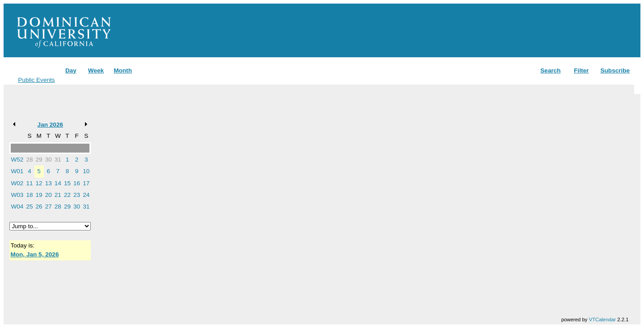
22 (67, 195)
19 (39, 195)
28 (29, 160)
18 (29, 195)
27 (49, 207)
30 (49, 160)
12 (39, 183)
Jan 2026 (50, 125)
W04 (17, 207)
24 (86, 195)
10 (86, 171)
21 (58, 195)
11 (29, 183)
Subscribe (615, 70)
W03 (17, 195)
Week (96, 70)
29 (39, 160)
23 (77, 195)
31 (58, 160)
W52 (17, 160)
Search (550, 70)
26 (39, 207)
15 (67, 183)
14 (58, 183)
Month (123, 70)
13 (49, 183)
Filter (581, 70)
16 (77, 183)
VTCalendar (602, 319)
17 (86, 183)
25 (29, 207)
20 (49, 195)
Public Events (36, 80)
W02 (17, 183)
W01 (17, 171)
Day (71, 70)
